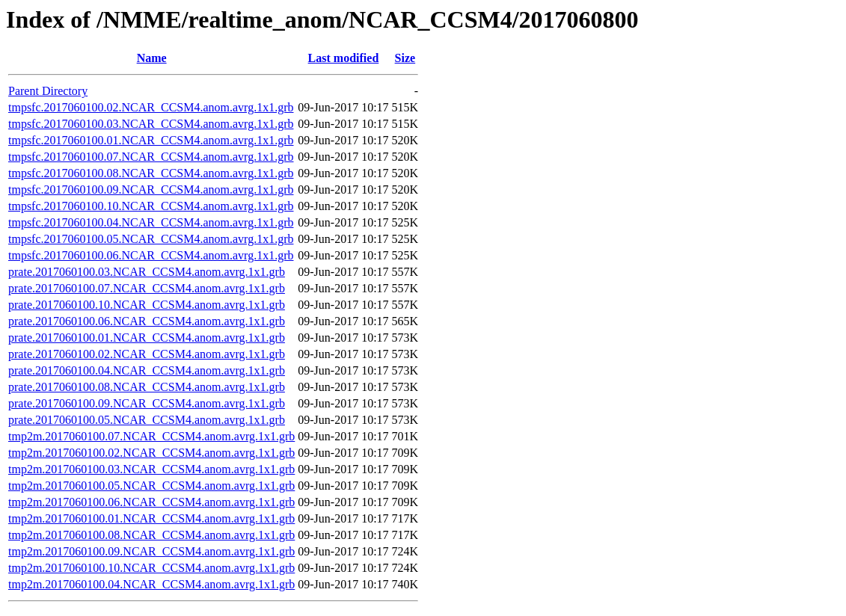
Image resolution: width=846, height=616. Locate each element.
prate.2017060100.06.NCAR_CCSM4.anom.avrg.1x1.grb (147, 321)
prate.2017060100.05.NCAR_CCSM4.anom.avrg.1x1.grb (147, 420)
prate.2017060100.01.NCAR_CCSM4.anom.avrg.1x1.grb (147, 338)
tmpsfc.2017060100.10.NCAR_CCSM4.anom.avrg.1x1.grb (151, 206)
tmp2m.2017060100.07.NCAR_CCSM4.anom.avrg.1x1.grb (151, 436)
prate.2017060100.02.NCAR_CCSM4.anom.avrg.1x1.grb (147, 354)
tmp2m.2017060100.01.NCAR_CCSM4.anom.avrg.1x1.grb (151, 518)
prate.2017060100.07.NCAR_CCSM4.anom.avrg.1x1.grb (147, 288)
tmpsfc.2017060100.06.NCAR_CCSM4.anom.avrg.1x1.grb (151, 255)
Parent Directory (48, 91)
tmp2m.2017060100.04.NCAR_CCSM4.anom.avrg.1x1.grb (151, 584)
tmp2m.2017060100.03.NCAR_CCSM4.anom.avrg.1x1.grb (151, 469)
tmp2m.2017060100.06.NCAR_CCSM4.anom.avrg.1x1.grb (151, 502)
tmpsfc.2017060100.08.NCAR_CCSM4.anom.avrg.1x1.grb (151, 173)
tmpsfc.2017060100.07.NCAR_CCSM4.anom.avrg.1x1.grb (151, 157)
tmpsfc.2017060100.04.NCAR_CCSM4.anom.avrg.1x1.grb (151, 222)
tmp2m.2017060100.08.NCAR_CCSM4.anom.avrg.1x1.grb (151, 535)
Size (405, 58)
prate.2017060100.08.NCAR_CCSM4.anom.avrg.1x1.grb (147, 387)
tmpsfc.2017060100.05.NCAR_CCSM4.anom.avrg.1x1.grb (151, 239)
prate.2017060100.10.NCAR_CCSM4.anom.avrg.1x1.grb (147, 305)
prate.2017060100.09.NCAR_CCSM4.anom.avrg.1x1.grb (147, 403)
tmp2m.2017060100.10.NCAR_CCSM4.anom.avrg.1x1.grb (151, 568)
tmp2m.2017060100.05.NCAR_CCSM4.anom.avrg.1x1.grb (151, 486)
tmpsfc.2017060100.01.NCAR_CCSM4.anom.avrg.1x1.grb (151, 140)
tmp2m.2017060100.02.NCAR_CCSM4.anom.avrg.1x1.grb (151, 453)
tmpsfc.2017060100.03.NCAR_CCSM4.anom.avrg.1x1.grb (151, 124)
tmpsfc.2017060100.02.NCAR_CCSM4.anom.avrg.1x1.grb (151, 107)
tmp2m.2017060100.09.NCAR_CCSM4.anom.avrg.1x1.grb (151, 551)
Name (152, 58)
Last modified (344, 58)
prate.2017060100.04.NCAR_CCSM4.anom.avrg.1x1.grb (147, 370)
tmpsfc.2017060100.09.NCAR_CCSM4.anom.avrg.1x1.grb (151, 190)
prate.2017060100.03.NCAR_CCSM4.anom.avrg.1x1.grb (147, 272)
